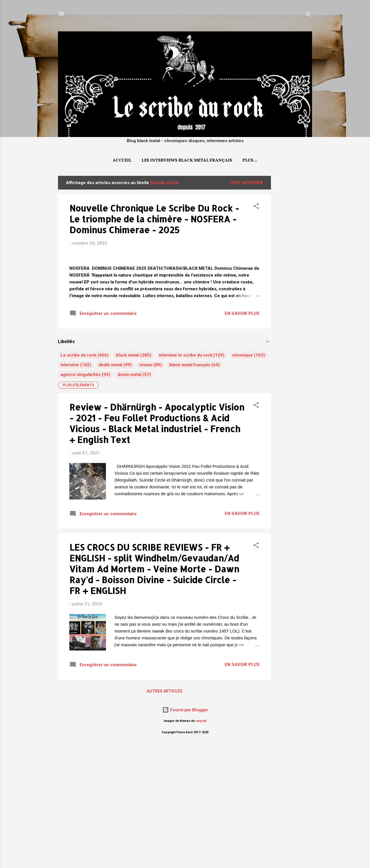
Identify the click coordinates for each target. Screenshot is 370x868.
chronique (242, 476)
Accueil (122, 161)
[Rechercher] (309, 16)
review (146, 486)
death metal (110, 486)
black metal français (190, 486)
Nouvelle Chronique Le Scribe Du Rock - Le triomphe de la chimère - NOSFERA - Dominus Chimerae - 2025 (154, 219)
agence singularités (81, 495)
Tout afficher (246, 183)
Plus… (250, 161)
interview (70, 486)
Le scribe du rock (78, 476)
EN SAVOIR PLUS (242, 434)
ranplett (201, 842)
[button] (256, 207)
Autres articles (165, 812)
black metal (127, 476)
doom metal (129, 495)
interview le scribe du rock (186, 476)
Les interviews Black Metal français (187, 161)
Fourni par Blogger (185, 831)
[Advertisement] (294, 261)
